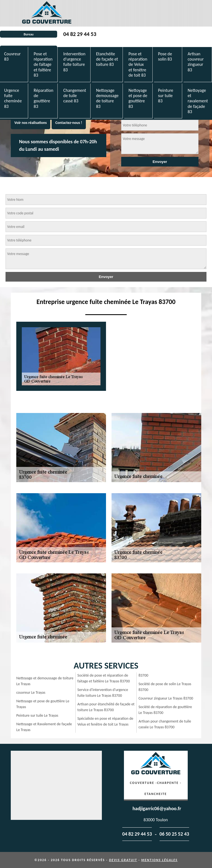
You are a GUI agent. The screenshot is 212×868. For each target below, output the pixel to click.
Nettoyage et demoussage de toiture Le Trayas (45, 681)
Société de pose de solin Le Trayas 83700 (165, 687)
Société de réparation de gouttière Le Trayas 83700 (165, 710)
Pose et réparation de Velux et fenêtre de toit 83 (138, 64)
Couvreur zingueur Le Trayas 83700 (166, 698)
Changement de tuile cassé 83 (75, 96)
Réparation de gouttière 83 (43, 98)
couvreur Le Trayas (31, 692)
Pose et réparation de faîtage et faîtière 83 (43, 64)
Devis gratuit (123, 860)
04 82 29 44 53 (80, 34)
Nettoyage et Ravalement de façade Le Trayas (44, 727)
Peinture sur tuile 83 (166, 96)
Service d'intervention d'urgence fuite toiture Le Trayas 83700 (103, 693)
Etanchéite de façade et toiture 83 (107, 59)
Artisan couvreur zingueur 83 (196, 62)
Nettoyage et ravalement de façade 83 (198, 101)
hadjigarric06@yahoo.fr (157, 809)
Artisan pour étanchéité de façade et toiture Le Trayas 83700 (106, 707)
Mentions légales (160, 860)
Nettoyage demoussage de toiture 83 (107, 98)
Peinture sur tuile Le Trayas (37, 715)
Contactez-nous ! (69, 123)
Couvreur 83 (12, 56)
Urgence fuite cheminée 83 (13, 98)
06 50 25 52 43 (174, 834)
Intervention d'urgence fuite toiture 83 (74, 62)
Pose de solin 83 (165, 56)
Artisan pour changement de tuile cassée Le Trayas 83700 (165, 724)
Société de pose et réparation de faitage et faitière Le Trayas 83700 (104, 678)
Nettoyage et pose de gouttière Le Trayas (43, 704)
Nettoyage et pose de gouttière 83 (138, 98)
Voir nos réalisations (31, 123)
